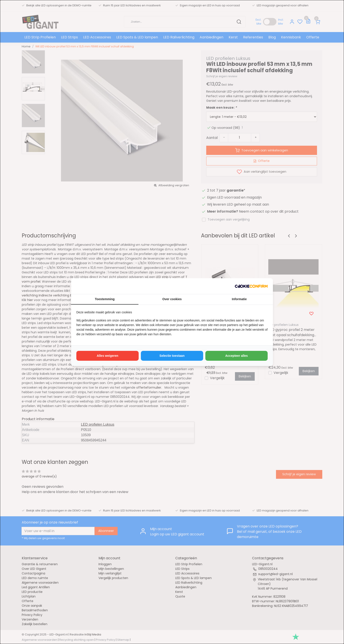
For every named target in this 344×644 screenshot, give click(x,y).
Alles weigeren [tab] (107, 356)
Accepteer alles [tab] (237, 356)
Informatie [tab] (239, 299)
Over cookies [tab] (172, 299)
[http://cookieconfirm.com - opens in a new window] (251, 286)
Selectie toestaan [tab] (172, 356)
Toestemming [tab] (105, 299)
